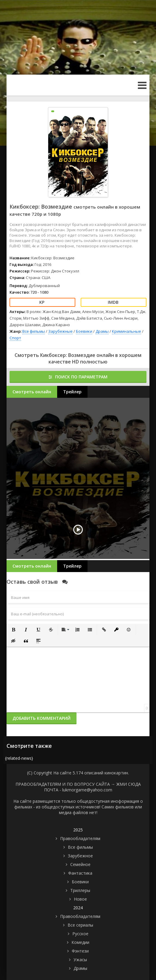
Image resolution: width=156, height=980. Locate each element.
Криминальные (127, 331)
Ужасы (80, 960)
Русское (80, 934)
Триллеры (80, 890)
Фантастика (80, 873)
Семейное (80, 864)
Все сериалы (80, 925)
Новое (80, 899)
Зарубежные (60, 331)
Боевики (84, 331)
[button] (13, 630)
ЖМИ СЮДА (129, 784)
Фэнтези (80, 951)
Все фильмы (34, 331)
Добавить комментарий (42, 718)
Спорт (15, 338)
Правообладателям (80, 838)
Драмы (102, 331)
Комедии (80, 942)
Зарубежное (80, 856)
